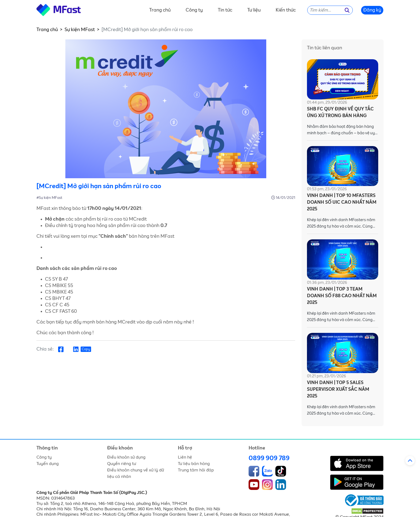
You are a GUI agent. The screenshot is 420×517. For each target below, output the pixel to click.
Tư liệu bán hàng (194, 464)
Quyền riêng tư (122, 464)
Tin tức (225, 10)
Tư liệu (254, 10)
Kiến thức (286, 10)
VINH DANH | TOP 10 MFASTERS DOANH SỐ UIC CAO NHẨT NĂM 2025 (342, 202)
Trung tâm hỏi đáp (196, 470)
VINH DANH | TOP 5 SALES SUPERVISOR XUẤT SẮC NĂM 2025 (338, 390)
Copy (86, 349)
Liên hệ (185, 457)
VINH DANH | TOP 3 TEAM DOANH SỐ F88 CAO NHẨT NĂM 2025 (342, 296)
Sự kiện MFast (80, 30)
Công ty (194, 10)
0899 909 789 (269, 458)
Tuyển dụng (48, 464)
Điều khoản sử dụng (126, 457)
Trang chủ (160, 10)
